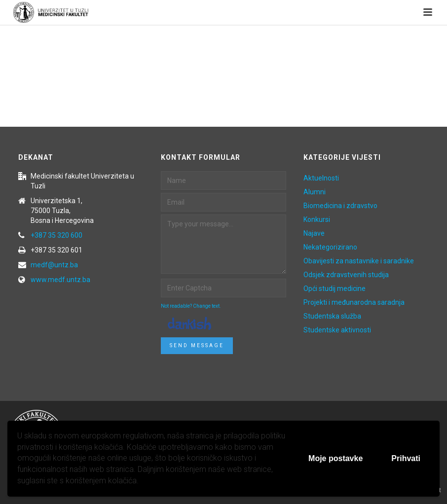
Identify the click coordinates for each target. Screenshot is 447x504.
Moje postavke (335, 458)
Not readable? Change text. (191, 306)
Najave (314, 233)
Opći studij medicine (335, 288)
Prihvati (406, 458)
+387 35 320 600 (56, 235)
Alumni (315, 192)
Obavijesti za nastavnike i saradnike (359, 261)
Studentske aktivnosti (337, 330)
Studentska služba (332, 316)
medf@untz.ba (54, 265)
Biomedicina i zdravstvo (340, 206)
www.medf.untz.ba (60, 280)
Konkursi (317, 219)
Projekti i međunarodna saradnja (354, 302)
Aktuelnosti (321, 178)
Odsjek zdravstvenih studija (346, 275)
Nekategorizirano (330, 247)
